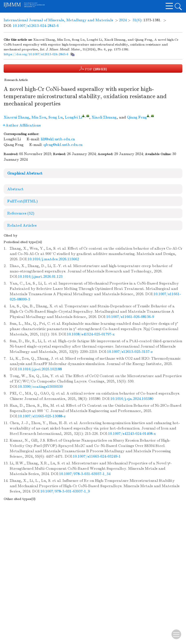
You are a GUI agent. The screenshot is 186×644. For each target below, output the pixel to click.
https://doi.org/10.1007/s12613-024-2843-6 (36, 54)
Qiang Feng (137, 117)
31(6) (137, 20)
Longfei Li (74, 117)
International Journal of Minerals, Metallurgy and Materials (58, 20)
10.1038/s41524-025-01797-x (91, 334)
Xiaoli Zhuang (104, 117)
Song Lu (55, 117)
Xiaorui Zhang (16, 117)
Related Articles (22, 225)
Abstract (15, 189)
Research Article (16, 80)
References (21, 213)
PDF (93, 69)
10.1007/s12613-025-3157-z (130, 352)
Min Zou (39, 117)
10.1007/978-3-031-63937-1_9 (65, 491)
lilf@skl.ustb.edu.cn (58, 139)
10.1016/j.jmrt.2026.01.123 (40, 277)
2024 (123, 20)
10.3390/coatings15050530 (40, 387)
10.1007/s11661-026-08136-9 (130, 317)
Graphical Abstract (25, 173)
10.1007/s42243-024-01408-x (132, 434)
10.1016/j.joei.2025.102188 (40, 369)
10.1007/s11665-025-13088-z (42, 416)
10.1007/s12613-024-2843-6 (36, 26)
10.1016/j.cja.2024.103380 (132, 399)
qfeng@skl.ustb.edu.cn (63, 145)
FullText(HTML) (23, 201)
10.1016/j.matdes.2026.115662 (53, 259)
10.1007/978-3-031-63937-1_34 (85, 474)
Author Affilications (22, 125)
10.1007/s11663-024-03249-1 (97, 456)
